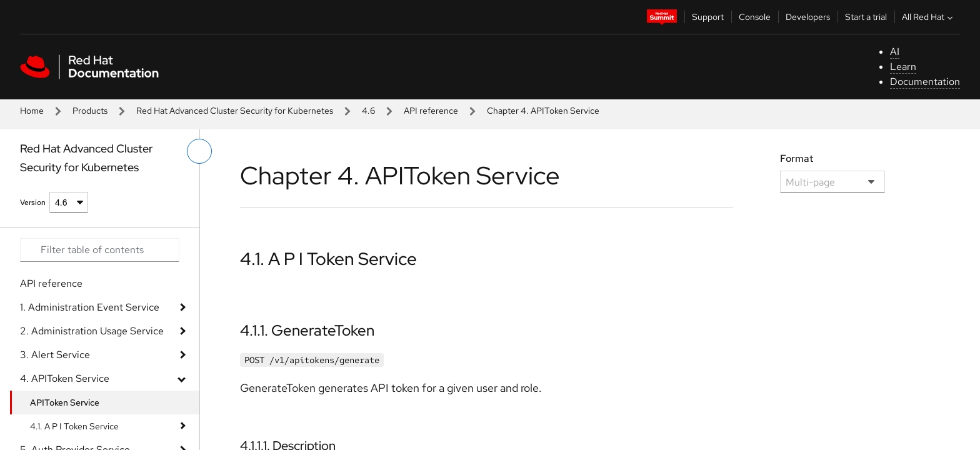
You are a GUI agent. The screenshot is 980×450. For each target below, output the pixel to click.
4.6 (368, 111)
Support (708, 17)
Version (33, 202)
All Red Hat (929, 17)
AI (895, 52)
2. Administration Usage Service (92, 331)
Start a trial (866, 17)
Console (755, 17)
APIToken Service (65, 402)
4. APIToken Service (65, 378)
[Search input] (100, 250)
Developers (808, 17)
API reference (431, 111)
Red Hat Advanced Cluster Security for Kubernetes (235, 111)
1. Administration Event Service (90, 307)
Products (90, 111)
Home (32, 111)
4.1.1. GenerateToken (307, 330)
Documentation (925, 82)
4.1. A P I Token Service (74, 426)
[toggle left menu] (199, 151)
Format (797, 158)
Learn (903, 67)
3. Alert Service (55, 355)
